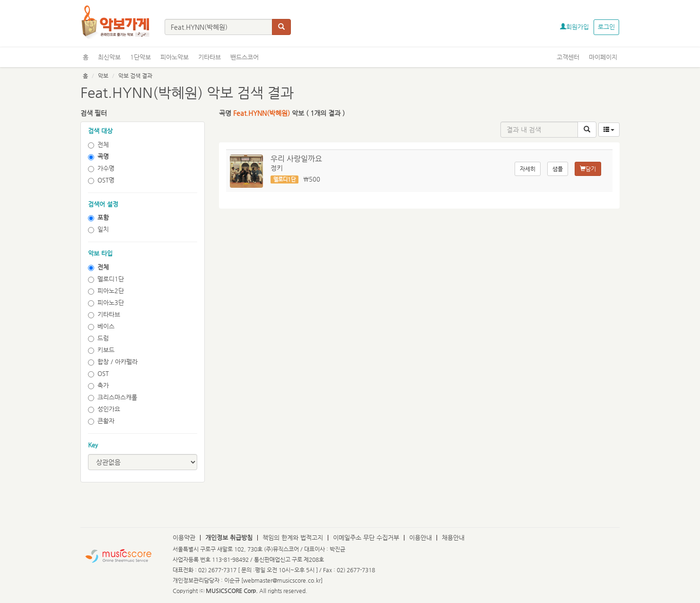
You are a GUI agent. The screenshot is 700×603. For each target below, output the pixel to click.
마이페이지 (603, 57)
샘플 (558, 169)
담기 (588, 169)
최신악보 (109, 57)
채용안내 (453, 537)
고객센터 (568, 57)
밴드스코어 (245, 57)
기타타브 (210, 57)
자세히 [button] (528, 169)
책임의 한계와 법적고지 (293, 537)
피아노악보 (175, 57)
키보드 (101, 350)
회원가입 (574, 27)
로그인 (606, 27)
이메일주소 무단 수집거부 (366, 537)
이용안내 (420, 537)
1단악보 (140, 57)
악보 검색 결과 (135, 76)
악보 (103, 76)
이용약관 (184, 537)
